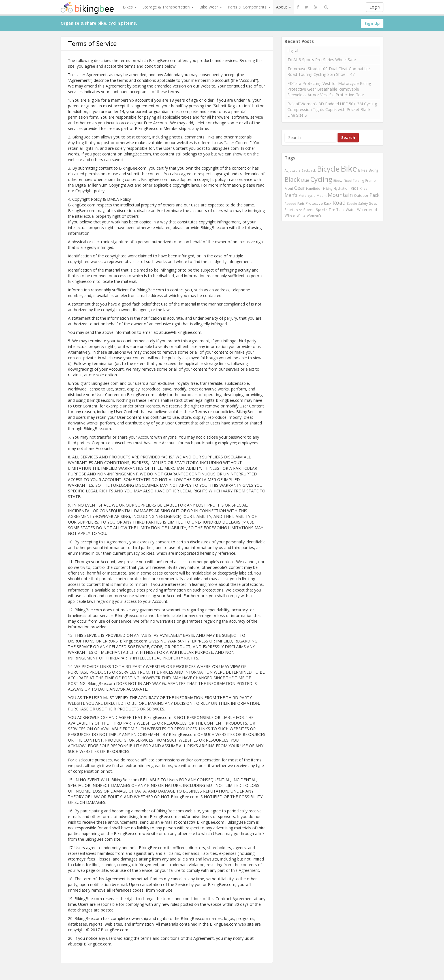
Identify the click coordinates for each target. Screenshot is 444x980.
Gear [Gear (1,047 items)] (300, 188)
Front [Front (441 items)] (289, 188)
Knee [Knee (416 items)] (364, 188)
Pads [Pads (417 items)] (301, 203)
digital (293, 51)
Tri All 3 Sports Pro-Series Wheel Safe (322, 60)
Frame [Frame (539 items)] (371, 180)
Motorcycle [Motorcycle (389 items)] (307, 196)
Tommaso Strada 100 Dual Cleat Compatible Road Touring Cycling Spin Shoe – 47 (329, 71)
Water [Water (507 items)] (351, 210)
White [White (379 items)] (301, 215)
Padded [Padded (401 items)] (290, 203)
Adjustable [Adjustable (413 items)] (293, 170)
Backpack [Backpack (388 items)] (309, 170)
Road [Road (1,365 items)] (339, 203)
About (284, 7)
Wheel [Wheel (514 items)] (290, 215)
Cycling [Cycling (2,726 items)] (321, 179)
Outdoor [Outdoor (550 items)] (361, 195)
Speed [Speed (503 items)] (309, 210)
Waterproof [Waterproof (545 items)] (367, 210)
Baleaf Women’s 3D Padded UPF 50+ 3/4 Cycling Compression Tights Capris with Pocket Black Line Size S (332, 109)
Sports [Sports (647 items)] (322, 209)
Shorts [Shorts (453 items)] (290, 210)
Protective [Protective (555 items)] (314, 203)
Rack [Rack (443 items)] (328, 203)
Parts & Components (249, 7)
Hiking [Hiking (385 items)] (328, 188)
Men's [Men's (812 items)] (291, 195)
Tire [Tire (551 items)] (332, 210)
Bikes (130, 7)
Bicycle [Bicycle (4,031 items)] (328, 169)
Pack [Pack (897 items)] (374, 195)
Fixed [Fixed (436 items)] (348, 181)
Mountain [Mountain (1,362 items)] (340, 195)
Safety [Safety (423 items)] (363, 203)
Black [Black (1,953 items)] (292, 179)
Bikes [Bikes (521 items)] (363, 170)
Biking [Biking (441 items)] (373, 170)
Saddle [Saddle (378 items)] (352, 204)
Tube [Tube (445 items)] (341, 210)
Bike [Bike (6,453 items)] (349, 168)
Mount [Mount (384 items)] (322, 196)
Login (375, 7)
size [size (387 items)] (299, 210)
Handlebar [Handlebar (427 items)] (314, 188)
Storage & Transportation (168, 7)
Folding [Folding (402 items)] (358, 181)
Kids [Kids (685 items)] (355, 188)
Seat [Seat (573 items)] (373, 203)
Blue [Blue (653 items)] (305, 180)
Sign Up (372, 23)
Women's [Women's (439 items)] (314, 215)
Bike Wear (211, 7)
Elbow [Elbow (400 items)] (338, 181)
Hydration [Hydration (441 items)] (341, 188)
